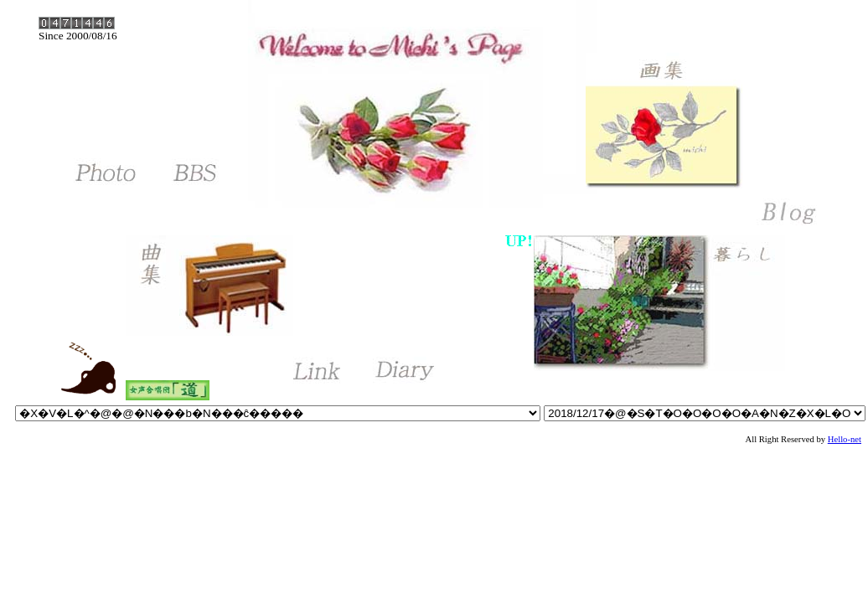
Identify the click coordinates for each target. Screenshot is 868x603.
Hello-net (845, 439)
